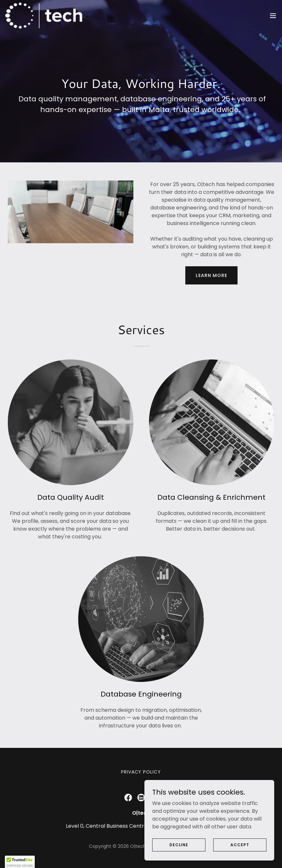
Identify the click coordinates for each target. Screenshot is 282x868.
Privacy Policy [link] (141, 772)
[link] (44, 16)
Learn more (211, 275)
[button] (273, 16)
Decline (179, 844)
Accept (240, 844)
